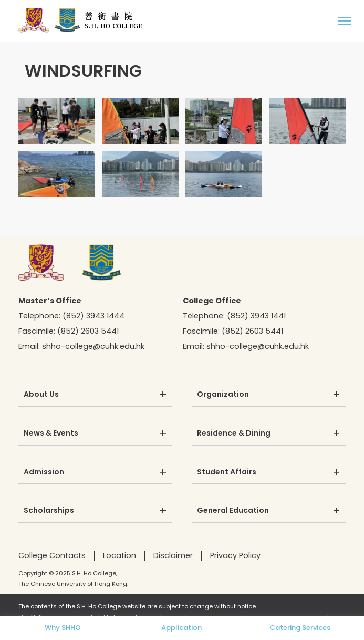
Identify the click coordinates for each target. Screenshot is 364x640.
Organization (223, 395)
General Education (233, 511)
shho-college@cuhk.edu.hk (93, 346)
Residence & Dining (234, 433)
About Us (41, 395)
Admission (44, 472)
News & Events (51, 433)
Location (119, 555)
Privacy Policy (235, 555)
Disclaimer (173, 555)
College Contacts (52, 555)
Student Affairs (227, 472)
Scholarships (49, 511)
